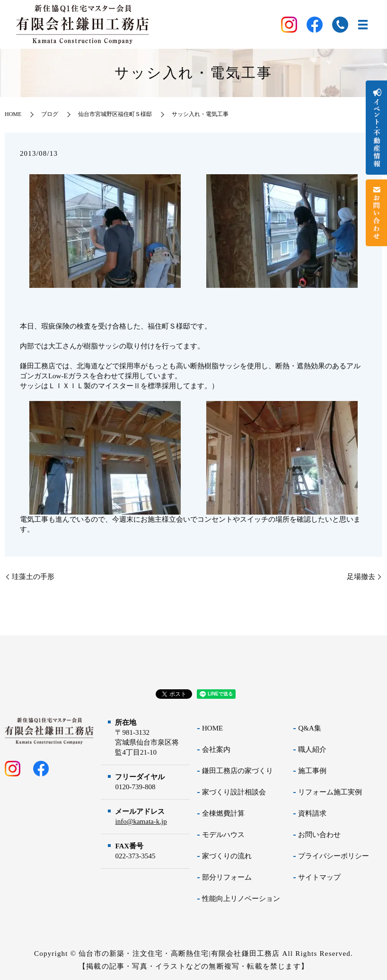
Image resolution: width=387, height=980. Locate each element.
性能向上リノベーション (241, 899)
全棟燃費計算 (223, 813)
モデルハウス (223, 835)
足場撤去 (361, 577)
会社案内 (216, 749)
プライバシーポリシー (334, 856)
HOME (13, 114)
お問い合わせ (319, 835)
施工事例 (312, 771)
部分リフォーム (227, 877)
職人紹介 (312, 749)
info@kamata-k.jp (141, 821)
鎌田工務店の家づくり (237, 771)
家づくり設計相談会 (234, 792)
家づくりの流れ (227, 856)
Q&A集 (309, 728)
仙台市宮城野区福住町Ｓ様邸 (115, 114)
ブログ (50, 114)
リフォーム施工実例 (330, 792)
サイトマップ (319, 877)
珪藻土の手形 (33, 577)
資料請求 (312, 813)
